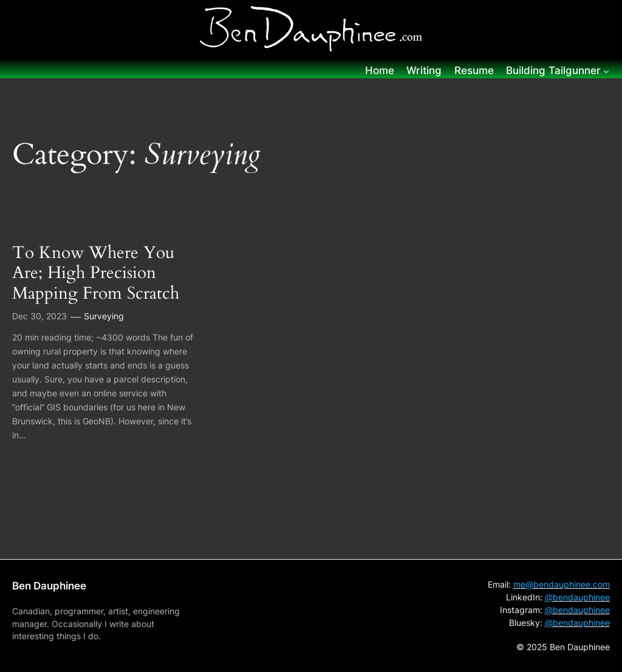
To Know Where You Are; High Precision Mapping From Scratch (96, 273)
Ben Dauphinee (49, 586)
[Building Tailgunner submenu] (606, 70)
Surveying (104, 316)
